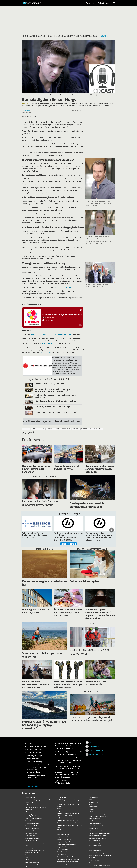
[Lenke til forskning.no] (52, 2)
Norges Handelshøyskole (64, 839)
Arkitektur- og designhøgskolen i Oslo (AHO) (38, 800)
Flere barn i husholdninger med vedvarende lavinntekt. (52, 335)
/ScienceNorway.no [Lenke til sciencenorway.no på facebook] (96, 754)
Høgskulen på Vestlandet (32, 838)
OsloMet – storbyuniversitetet (65, 864)
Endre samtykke (32, 786)
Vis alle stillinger (68, 544)
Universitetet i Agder (95, 841)
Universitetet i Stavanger (96, 850)
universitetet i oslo (63, 429)
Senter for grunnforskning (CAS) (98, 814)
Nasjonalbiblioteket (63, 811)
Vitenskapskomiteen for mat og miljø (99, 865)
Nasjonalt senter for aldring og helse (67, 818)
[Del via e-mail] (33, 433)
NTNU (59, 809)
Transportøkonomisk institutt (97, 836)
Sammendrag (47, 344)
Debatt (89, 3)
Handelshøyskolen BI (31, 826)
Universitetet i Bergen (95, 843)
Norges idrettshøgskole (64, 847)
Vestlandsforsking (94, 858)
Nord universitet (62, 832)
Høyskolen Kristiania (31, 841)
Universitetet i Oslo (94, 848)
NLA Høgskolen (62, 797)
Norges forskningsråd (63, 842)
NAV (27, 857)
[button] (112, 530)
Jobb (107, 3)
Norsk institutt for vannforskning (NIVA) (69, 862)
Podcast (101, 3)
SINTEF (91, 812)
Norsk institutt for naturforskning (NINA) (69, 859)
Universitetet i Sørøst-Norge (97, 853)
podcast (50, 429)
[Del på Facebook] (24, 433)
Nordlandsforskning (63, 834)
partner (26, 429)
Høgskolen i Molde (31, 831)
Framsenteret (29, 821)
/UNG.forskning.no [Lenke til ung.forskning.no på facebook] (96, 750)
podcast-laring (96, 429)
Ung (94, 3)
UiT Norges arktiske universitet (98, 838)
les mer (103, 36)
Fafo (27, 812)
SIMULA (91, 809)
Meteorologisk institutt (32, 855)
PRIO (90, 800)
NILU (27, 867)
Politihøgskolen (93, 797)
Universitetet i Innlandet (96, 846)
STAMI (91, 821)
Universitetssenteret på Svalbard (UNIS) (100, 855)
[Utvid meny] (114, 3)
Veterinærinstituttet (94, 860)
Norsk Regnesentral (63, 852)
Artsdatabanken (30, 802)
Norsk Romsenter (62, 854)
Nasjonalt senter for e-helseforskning (68, 820)
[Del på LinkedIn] (30, 433)
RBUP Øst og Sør (94, 802)
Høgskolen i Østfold (31, 833)
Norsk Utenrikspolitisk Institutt (66, 857)
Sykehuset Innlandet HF (96, 831)
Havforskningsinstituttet (32, 828)
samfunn (76, 429)
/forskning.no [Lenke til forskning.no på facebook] (94, 747)
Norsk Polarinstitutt (63, 849)
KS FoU (27, 846)
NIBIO (27, 860)
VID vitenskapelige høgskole (97, 863)
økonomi (85, 429)
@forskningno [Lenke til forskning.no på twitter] (95, 743)
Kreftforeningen (30, 848)
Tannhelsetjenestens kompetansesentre (100, 833)
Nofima (59, 830)
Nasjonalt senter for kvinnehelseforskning (69, 823)
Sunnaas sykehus (94, 828)
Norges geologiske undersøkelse (66, 844)
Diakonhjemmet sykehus (32, 805)
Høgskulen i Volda (30, 836)
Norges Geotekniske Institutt (65, 837)
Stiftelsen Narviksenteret (96, 826)
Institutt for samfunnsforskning (34, 843)
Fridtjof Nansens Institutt (33, 823)
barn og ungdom (38, 429)
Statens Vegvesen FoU (95, 823)
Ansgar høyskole (30, 797)
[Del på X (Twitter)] (27, 433)
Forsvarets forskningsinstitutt (34, 818)
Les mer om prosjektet (62, 287)
